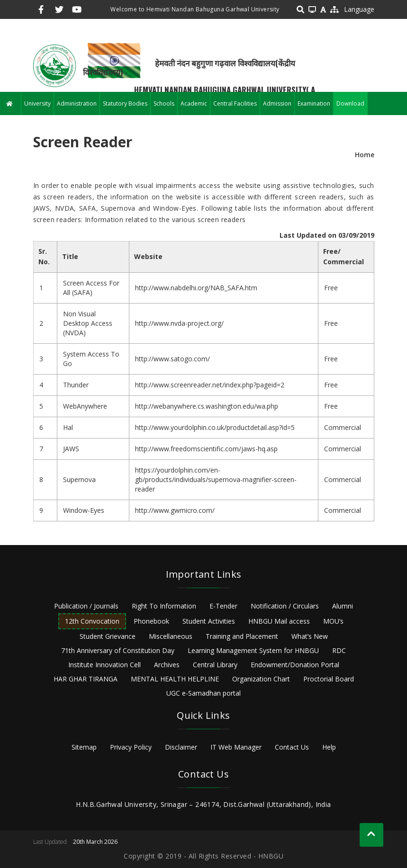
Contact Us (292, 747)
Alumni (343, 606)
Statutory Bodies (125, 103)
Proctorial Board (329, 679)
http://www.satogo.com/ (172, 359)
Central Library (215, 665)
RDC (339, 650)
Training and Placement (242, 636)
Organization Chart (261, 679)
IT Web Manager (236, 747)
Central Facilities (235, 103)
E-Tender (223, 606)
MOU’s (333, 621)
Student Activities (209, 621)
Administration (77, 103)
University (37, 103)
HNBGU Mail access (279, 621)
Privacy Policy (131, 747)
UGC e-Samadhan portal (203, 693)
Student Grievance (108, 636)
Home (365, 155)
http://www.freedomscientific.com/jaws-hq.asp (206, 449)
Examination (314, 103)
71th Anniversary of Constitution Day (118, 650)
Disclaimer (181, 747)
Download (350, 103)
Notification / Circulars (285, 606)
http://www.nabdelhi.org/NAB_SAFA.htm (196, 288)
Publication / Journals (86, 606)
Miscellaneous (171, 636)
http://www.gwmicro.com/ (175, 510)
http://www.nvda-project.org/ (179, 323)
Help (329, 747)
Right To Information (164, 606)
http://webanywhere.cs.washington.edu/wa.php (207, 406)
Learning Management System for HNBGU (253, 650)
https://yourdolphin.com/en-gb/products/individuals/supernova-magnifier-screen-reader (216, 479)
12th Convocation (92, 621)
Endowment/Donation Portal (295, 665)
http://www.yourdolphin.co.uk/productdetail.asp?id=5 (215, 427)
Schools (164, 103)
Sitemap (84, 747)
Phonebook (151, 621)
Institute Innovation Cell (104, 665)
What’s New (310, 636)
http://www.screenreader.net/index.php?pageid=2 (210, 385)
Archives (167, 665)
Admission (277, 103)
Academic (194, 103)
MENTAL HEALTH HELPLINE (175, 679)
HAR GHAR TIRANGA (86, 679)
